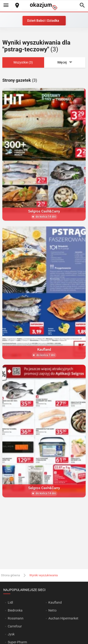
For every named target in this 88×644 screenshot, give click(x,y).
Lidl (10, 602)
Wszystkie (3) (23, 62)
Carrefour (15, 626)
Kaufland (55, 602)
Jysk (11, 634)
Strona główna (10, 575)
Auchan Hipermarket (63, 618)
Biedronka (15, 610)
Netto (52, 610)
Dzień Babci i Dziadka (43, 21)
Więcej (65, 62)
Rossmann (16, 618)
